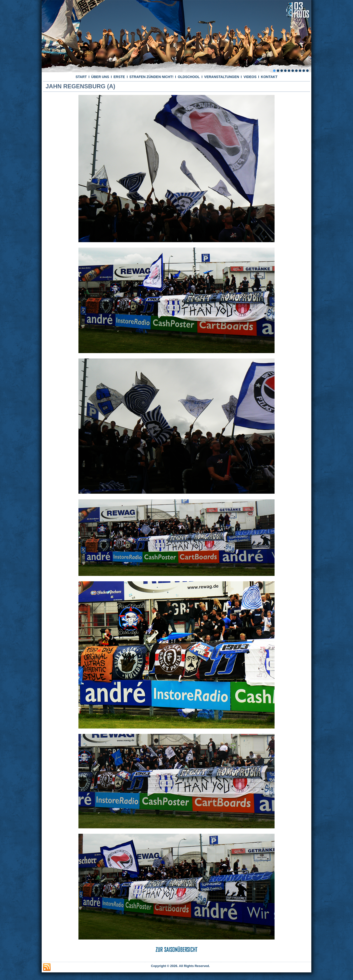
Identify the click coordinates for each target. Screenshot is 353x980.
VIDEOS (250, 77)
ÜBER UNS (100, 77)
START (81, 77)
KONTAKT (269, 77)
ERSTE (119, 77)
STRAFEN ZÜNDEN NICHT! (151, 77)
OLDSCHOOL (189, 77)
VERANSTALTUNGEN (222, 77)
